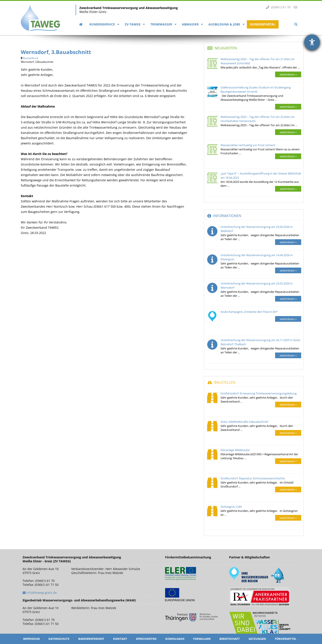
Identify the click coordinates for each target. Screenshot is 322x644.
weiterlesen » (288, 74)
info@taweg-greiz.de (42, 593)
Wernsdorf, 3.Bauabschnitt (56, 52)
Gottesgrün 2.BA (231, 507)
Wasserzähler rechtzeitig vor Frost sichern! (248, 145)
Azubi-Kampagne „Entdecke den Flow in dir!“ (249, 312)
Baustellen (29, 58)
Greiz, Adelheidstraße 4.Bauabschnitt (244, 422)
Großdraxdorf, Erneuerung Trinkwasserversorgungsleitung (259, 393)
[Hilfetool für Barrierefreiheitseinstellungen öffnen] (312, 42)
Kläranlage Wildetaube (235, 450)
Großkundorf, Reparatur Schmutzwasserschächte (253, 478)
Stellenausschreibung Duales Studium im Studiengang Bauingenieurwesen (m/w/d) (256, 89)
